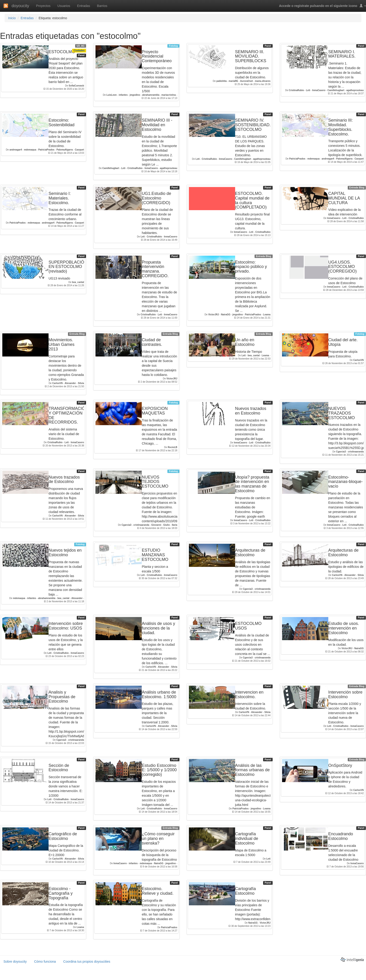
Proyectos (43, 6)
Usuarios (64, 6)
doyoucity (20, 6)
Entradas (84, 6)
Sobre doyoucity (15, 962)
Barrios (102, 6)
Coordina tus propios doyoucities (87, 962)
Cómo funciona (45, 962)
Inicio (12, 18)
